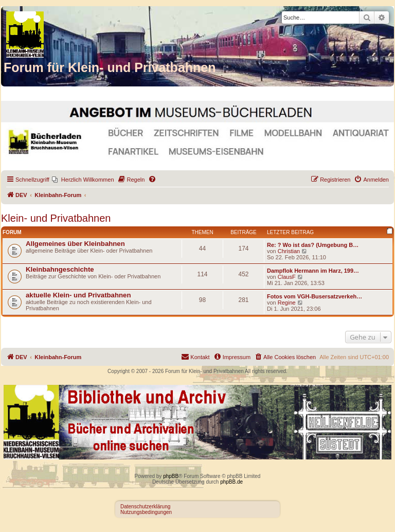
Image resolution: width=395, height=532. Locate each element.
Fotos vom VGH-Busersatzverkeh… (315, 296)
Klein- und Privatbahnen (56, 218)
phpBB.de (231, 482)
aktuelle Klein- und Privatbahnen (78, 295)
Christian (289, 251)
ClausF (287, 277)
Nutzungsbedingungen (146, 512)
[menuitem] (83, 180)
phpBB (171, 476)
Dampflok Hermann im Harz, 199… (313, 271)
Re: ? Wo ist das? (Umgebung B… (313, 245)
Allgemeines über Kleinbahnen (75, 244)
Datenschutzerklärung (145, 507)
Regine (287, 303)
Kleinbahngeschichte (60, 269)
